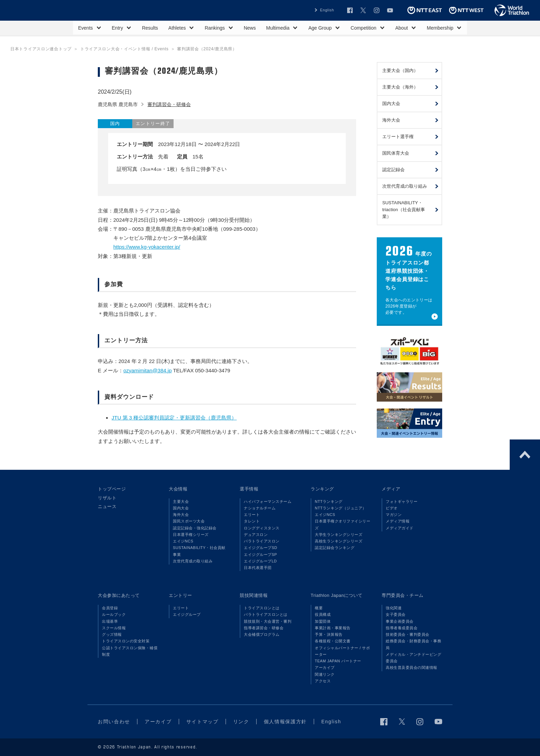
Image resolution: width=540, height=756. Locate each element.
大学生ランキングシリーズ (339, 535)
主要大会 (181, 501)
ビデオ (392, 508)
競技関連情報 (254, 595)
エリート (252, 515)
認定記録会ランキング (335, 548)
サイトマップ (202, 722)
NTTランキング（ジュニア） (341, 508)
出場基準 (110, 621)
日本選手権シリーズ (191, 535)
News (250, 28)
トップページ (112, 489)
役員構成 (323, 614)
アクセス (323, 681)
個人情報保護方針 (285, 722)
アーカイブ (325, 667)
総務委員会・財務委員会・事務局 (413, 644)
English (327, 10)
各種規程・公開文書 (333, 641)
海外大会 (181, 515)
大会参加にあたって (119, 595)
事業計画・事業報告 (333, 628)
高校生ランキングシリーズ (339, 541)
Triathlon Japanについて (337, 595)
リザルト (107, 498)
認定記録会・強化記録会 (195, 528)
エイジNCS (183, 541)
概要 (319, 608)
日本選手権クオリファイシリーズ (342, 524)
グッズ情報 (112, 634)
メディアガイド (400, 528)
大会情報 (178, 489)
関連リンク (325, 674)
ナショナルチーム (260, 508)
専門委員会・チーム (403, 595)
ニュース (107, 506)
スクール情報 (114, 628)
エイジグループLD (260, 561)
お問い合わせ (114, 722)
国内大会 (181, 508)
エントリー (180, 595)
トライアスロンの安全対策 (126, 641)
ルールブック (114, 614)
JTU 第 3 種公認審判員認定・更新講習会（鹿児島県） (174, 418)
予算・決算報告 (329, 634)
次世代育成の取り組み (193, 561)
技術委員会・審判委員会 (408, 634)
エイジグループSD (261, 548)
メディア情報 (398, 521)
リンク (241, 722)
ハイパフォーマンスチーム (268, 501)
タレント (252, 521)
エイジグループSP (260, 555)
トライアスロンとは (262, 608)
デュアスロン (256, 535)
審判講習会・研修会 (169, 104)
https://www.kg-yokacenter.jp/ (147, 247)
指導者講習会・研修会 (264, 628)
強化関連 (394, 608)
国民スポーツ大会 (189, 521)
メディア (391, 489)
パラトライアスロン (262, 541)
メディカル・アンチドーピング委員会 (413, 658)
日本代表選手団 (258, 568)
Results (150, 28)
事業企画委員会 (400, 621)
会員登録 (110, 608)
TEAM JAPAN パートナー (338, 661)
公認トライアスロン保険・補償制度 (130, 651)
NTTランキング (329, 501)
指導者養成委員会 (402, 628)
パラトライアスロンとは (266, 614)
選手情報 (249, 489)
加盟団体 (323, 621)
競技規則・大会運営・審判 (268, 621)
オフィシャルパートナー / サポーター (342, 651)
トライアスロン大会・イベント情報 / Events (124, 49)
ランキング (322, 489)
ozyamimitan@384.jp (147, 370)
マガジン (394, 515)
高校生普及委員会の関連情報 (412, 667)
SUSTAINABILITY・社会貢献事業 (199, 551)
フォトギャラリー (402, 501)
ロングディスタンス (262, 528)
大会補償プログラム (262, 634)
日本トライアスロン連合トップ (41, 49)
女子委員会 (396, 614)
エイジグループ (187, 614)
